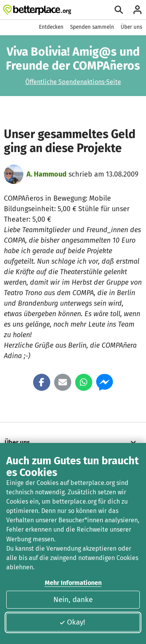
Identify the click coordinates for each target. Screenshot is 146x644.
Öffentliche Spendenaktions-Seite (73, 82)
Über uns (131, 27)
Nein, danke (73, 599)
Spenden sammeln (92, 27)
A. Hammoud (47, 174)
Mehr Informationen (73, 583)
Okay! (72, 622)
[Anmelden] (137, 10)
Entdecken (51, 27)
